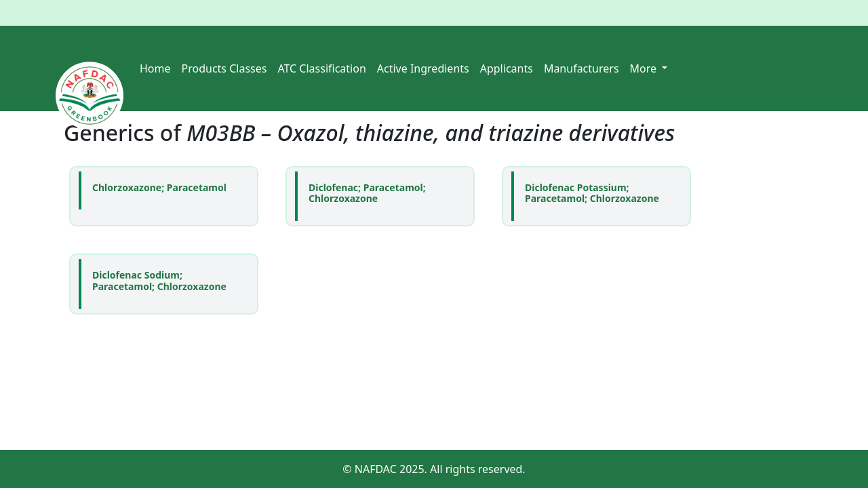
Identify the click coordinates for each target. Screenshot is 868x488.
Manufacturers (581, 68)
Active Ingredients (423, 68)
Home (155, 68)
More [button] (645, 68)
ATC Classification (321, 68)
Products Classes (224, 68)
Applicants (507, 68)
